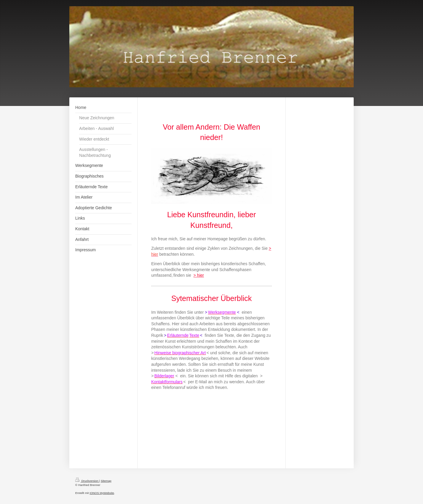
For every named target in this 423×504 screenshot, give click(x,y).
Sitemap (106, 481)
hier (200, 275)
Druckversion (87, 481)
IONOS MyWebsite (102, 493)
